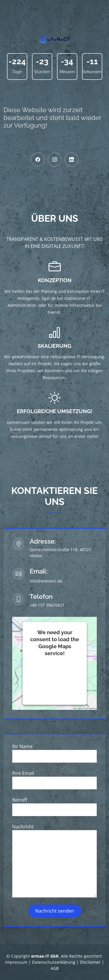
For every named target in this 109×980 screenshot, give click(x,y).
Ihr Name (22, 746)
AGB (55, 968)
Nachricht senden (55, 911)
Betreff (20, 800)
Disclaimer (90, 962)
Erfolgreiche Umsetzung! (55, 411)
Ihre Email (23, 773)
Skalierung (54, 346)
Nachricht (23, 827)
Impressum (16, 962)
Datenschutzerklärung (54, 962)
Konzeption (55, 280)
